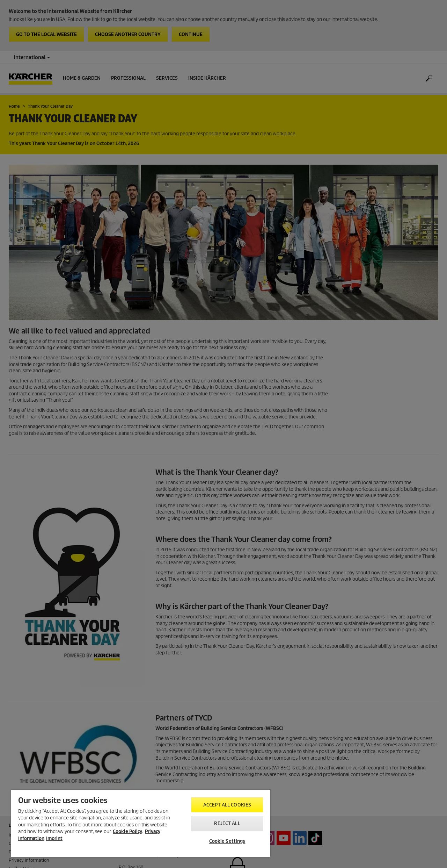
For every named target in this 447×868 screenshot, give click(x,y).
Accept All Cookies (227, 805)
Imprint (54, 838)
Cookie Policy (127, 831)
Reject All (227, 823)
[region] (141, 823)
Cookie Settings (227, 841)
